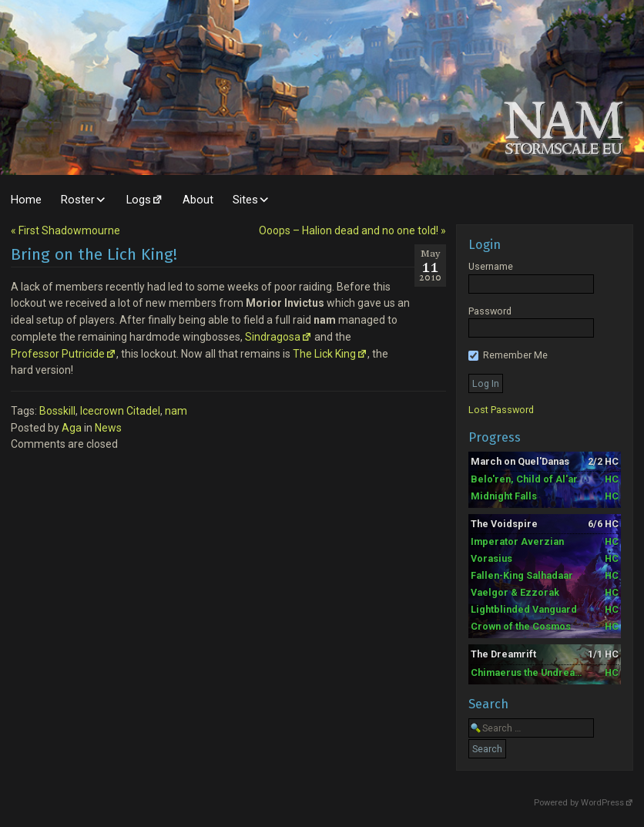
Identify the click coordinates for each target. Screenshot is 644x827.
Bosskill (57, 411)
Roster (78, 200)
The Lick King (324, 354)
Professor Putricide (58, 354)
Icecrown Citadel (120, 411)
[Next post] (352, 230)
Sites (245, 200)
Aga (72, 428)
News (108, 428)
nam (176, 411)
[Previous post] (65, 230)
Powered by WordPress (579, 803)
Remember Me (508, 355)
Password (490, 311)
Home (26, 200)
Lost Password (501, 410)
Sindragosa (273, 337)
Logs (139, 200)
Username (491, 266)
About (198, 200)
